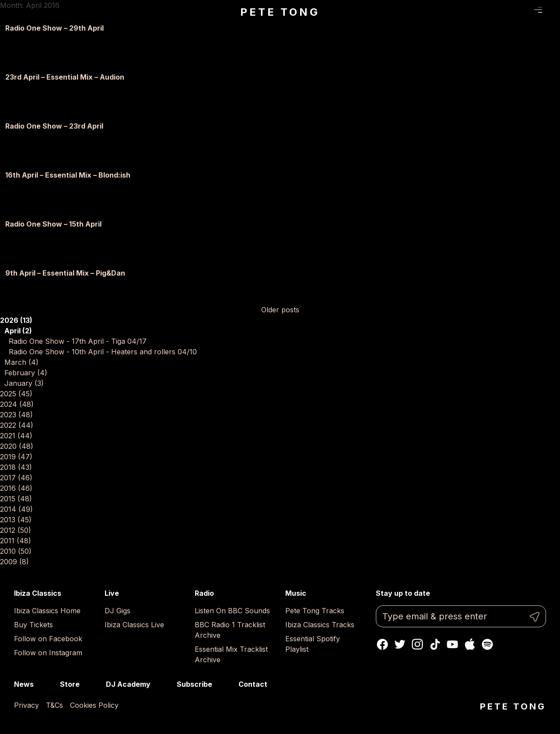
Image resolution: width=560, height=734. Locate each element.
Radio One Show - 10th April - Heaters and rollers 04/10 (103, 352)
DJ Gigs (117, 611)
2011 (16, 541)
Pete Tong (280, 12)
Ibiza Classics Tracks (320, 625)
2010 (16, 551)
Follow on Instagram (48, 653)
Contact (253, 684)
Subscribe (194, 684)
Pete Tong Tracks (315, 611)
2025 (16, 394)
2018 (16, 467)
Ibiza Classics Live (134, 625)
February (26, 373)
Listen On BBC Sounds (232, 611)
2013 (16, 520)
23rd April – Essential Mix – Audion (65, 77)
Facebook (382, 644)
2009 (14, 562)
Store (70, 684)
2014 (16, 509)
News (24, 684)
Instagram (417, 644)
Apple (470, 644)
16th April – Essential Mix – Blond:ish (68, 175)
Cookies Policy (94, 705)
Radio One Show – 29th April (54, 28)
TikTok (435, 644)
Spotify (487, 644)
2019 (16, 457)
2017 (16, 478)
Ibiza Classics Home (47, 611)
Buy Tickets (33, 625)
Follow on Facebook (48, 639)
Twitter (400, 644)
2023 (16, 415)
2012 (16, 530)
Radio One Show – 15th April (53, 224)
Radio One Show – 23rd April (54, 126)
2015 (16, 499)
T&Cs (54, 705)
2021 (16, 436)
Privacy (26, 705)
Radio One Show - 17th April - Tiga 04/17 (78, 341)
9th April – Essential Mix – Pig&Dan (65, 273)
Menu (538, 10)
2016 (16, 488)
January (24, 383)
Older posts (280, 310)
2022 (17, 425)
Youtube (452, 644)
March (21, 362)
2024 (17, 404)
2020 (17, 446)
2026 (16, 320)
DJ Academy (128, 684)
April (18, 331)
